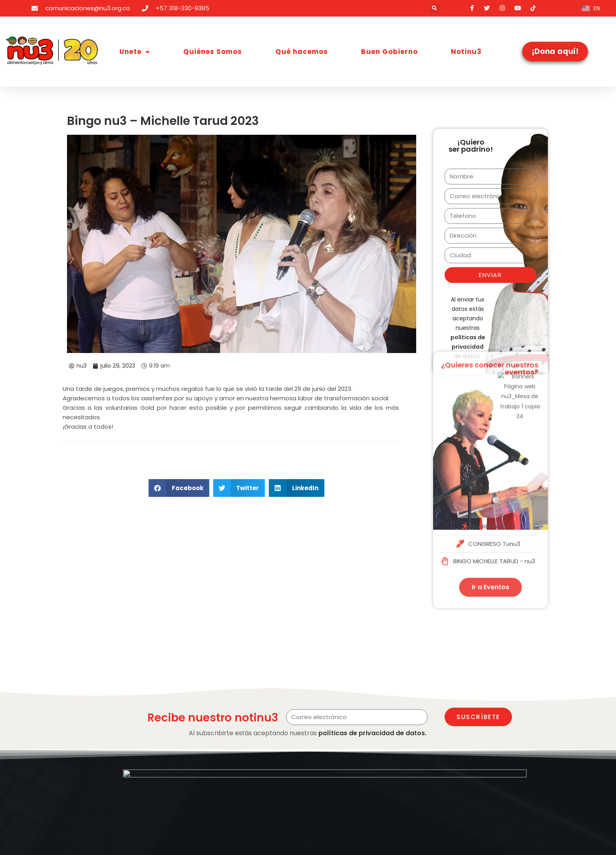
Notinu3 (466, 52)
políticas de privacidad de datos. (372, 733)
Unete (135, 52)
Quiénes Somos (213, 52)
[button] (435, 8)
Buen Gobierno (389, 52)
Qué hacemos (302, 52)
